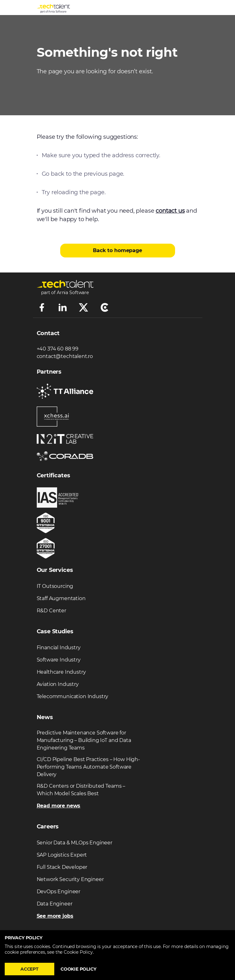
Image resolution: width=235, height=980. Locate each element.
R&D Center (51, 611)
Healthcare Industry (61, 672)
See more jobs (55, 916)
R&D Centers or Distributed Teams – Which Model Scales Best (81, 790)
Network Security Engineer (70, 879)
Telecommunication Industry (73, 696)
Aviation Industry (58, 684)
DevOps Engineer (59, 892)
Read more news (59, 806)
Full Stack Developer (62, 867)
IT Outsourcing (55, 586)
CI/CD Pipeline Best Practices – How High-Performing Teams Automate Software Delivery (88, 767)
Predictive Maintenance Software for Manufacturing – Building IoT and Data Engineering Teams (84, 740)
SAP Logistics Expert (62, 855)
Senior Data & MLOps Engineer (75, 843)
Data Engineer (55, 904)
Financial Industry (59, 648)
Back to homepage (117, 250)
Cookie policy (78, 969)
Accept (29, 969)
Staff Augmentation (61, 598)
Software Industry (59, 660)
